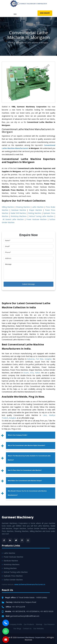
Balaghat (13, 418)
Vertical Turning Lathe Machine (41, 216)
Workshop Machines (19, 216)
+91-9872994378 (19, 611)
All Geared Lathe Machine (13, 219)
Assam (26, 373)
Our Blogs (17, 628)
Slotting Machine (35, 213)
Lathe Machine (38, 207)
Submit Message (28, 284)
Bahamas (31, 359)
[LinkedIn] (10, 540)
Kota (32, 373)
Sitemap (39, 624)
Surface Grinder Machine (12, 580)
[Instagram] (28, 540)
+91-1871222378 (18, 607)
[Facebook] (4, 540)
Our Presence (49, 624)
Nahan (38, 373)
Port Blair (40, 359)
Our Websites (39, 628)
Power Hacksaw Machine (37, 219)
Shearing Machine (23, 207)
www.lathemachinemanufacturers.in (30, 584)
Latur (45, 415)
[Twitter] (16, 540)
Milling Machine (8, 207)
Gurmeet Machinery (18, 517)
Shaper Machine (35, 210)
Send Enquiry (45, 13)
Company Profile (16, 624)
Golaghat (48, 359)
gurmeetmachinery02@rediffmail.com (25, 616)
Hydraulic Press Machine (12, 576)
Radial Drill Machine (18, 213)
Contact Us (27, 628)
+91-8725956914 (33, 611)
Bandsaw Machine (19, 210)
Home (11, 43)
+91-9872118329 (47, 611)
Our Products (29, 624)
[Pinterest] (22, 540)
